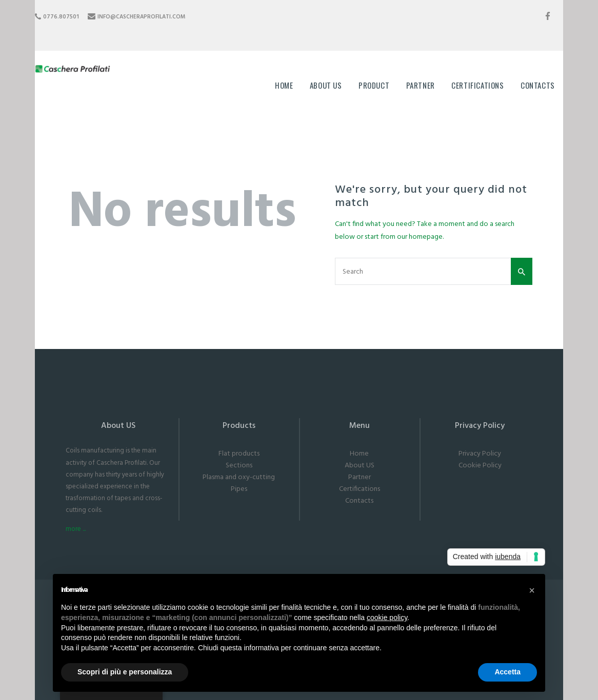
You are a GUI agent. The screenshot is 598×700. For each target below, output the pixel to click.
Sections (239, 466)
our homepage (420, 237)
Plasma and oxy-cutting (239, 477)
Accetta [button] (507, 672)
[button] (532, 590)
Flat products (239, 454)
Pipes (239, 489)
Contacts (359, 501)
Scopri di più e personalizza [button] (125, 672)
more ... (76, 529)
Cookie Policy (480, 466)
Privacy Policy (480, 454)
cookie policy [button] (387, 617)
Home (359, 454)
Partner (360, 477)
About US (360, 466)
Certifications (360, 489)
